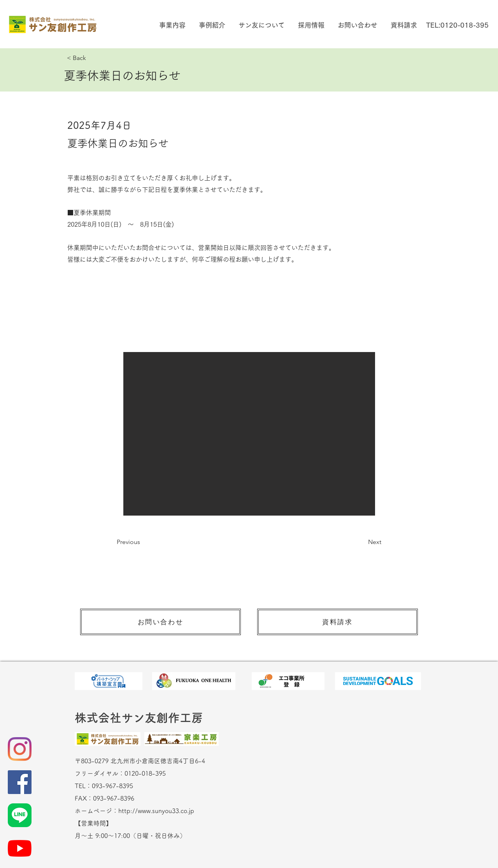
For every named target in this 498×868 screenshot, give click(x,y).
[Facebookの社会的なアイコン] (20, 782)
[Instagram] (20, 749)
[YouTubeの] (20, 848)
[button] (171, 25)
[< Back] (93, 58)
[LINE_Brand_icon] (20, 815)
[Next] (362, 542)
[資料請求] (338, 622)
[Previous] (142, 542)
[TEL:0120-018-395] (457, 25)
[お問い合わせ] (160, 622)
